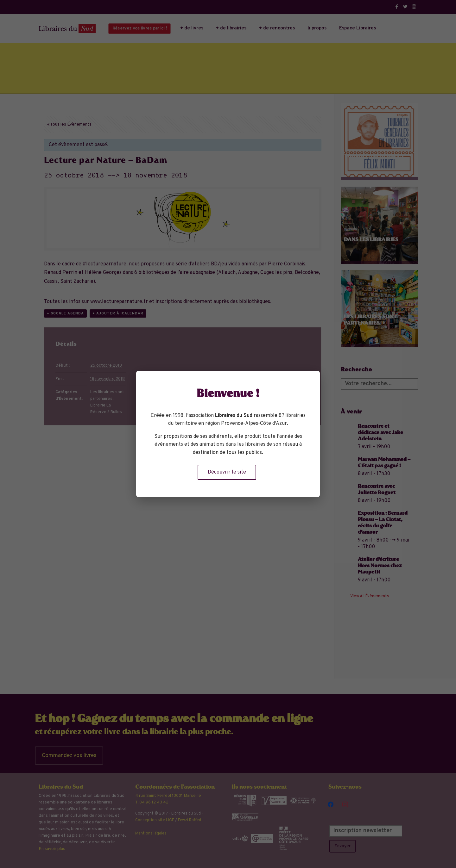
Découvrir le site (227, 472)
